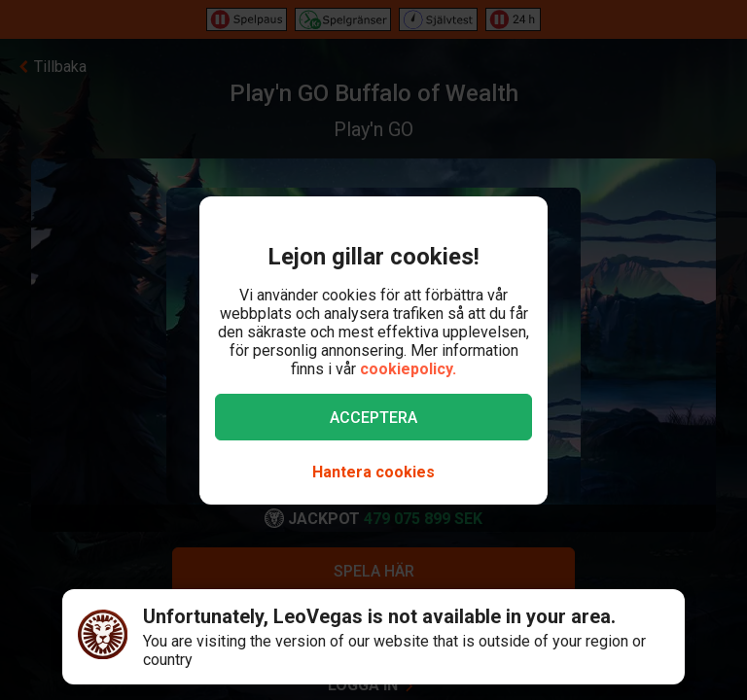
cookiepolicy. (408, 369)
